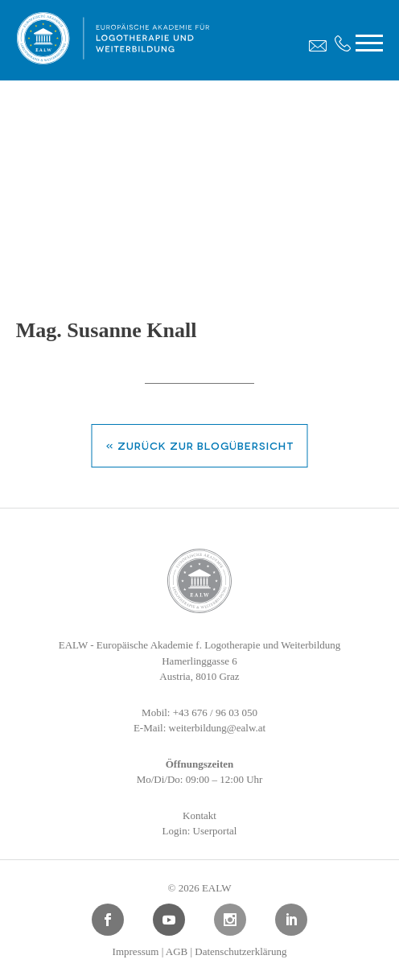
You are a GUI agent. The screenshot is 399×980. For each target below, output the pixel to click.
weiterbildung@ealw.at (218, 728)
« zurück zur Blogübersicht (200, 445)
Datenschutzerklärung (241, 951)
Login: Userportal (200, 831)
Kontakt (199, 815)
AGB (177, 951)
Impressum (136, 951)
